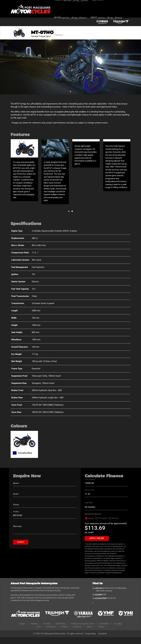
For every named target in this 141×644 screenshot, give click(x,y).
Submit (21, 549)
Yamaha (34, 631)
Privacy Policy (90, 640)
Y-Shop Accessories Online (82, 631)
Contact (101, 634)
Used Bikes (104, 631)
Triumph (47, 631)
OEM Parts (60, 631)
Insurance (77, 634)
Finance (64, 634)
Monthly (116, 525)
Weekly (91, 525)
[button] (69, 218)
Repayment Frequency (93, 521)
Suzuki (22, 631)
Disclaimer (103, 640)
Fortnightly (104, 525)
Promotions (51, 634)
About (90, 634)
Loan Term (89, 510)
